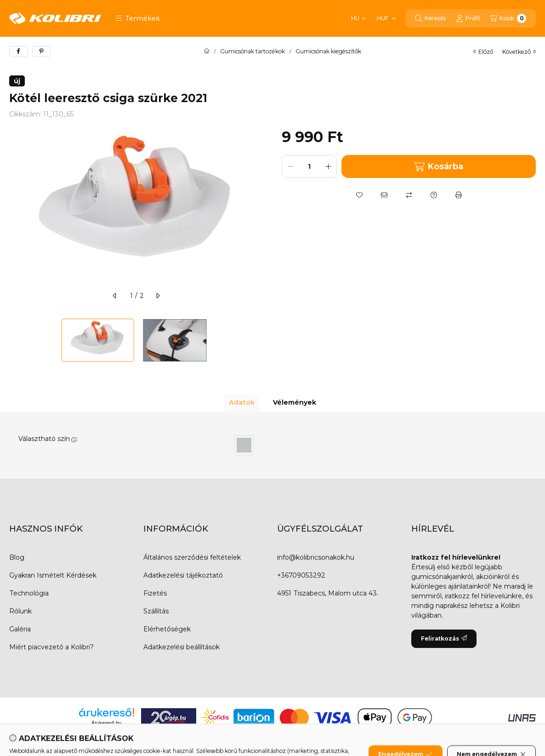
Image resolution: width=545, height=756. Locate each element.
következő (519, 52)
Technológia (29, 593)
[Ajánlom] (384, 195)
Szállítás (156, 611)
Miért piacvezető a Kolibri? (51, 647)
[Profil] (468, 18)
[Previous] (14, 340)
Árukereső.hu (106, 723)
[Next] (259, 340)
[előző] (115, 296)
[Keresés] (430, 18)
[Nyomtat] (459, 195)
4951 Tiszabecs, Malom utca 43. (328, 593)
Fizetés (155, 593)
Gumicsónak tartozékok (253, 52)
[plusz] (328, 166)
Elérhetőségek (167, 629)
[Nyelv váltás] (358, 18)
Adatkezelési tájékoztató (183, 575)
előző (483, 52)
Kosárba (438, 167)
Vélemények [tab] (295, 402)
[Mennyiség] (309, 166)
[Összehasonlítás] (409, 195)
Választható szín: (48, 439)
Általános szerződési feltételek (192, 557)
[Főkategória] (207, 52)
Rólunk (20, 611)
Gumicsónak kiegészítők (328, 52)
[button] (138, 18)
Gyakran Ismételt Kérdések (53, 575)
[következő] (158, 296)
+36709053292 (301, 575)
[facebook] (18, 52)
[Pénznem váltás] (386, 18)
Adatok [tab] (242, 402)
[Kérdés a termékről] (434, 195)
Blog (17, 557)
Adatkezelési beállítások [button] (182, 647)
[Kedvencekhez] (359, 195)
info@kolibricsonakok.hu (316, 557)
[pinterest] (41, 52)
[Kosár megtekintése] (508, 18)
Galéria (20, 629)
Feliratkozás (444, 639)
